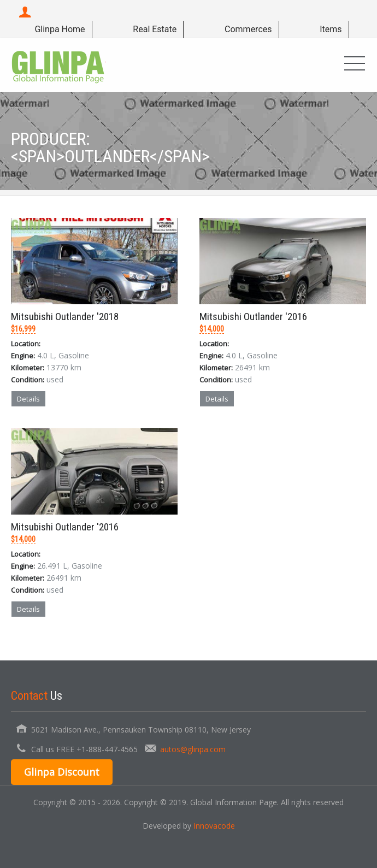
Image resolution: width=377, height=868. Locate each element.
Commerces (248, 29)
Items (331, 29)
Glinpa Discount (62, 772)
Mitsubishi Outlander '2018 (65, 317)
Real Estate (155, 29)
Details (28, 399)
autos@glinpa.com (193, 749)
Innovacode (214, 826)
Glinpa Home (60, 29)
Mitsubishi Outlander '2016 (253, 317)
